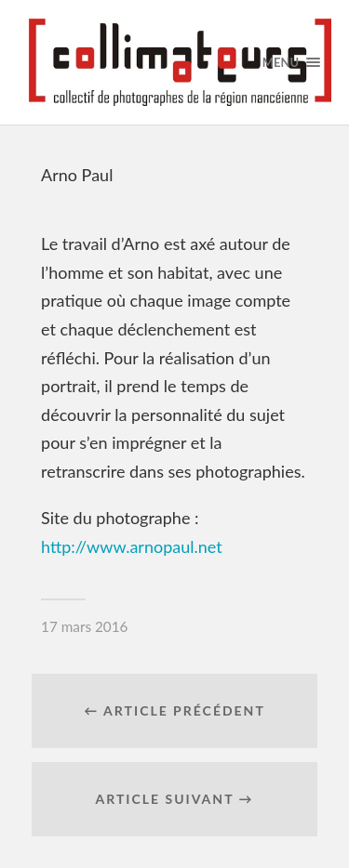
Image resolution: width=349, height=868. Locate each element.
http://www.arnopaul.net (132, 546)
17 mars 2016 (84, 626)
